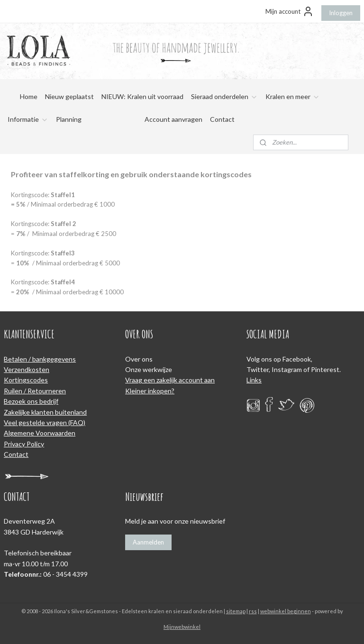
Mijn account (290, 11)
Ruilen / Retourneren (35, 391)
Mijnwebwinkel (182, 627)
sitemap (236, 611)
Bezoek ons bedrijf (31, 401)
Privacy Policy (24, 444)
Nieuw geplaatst (69, 96)
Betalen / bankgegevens (40, 359)
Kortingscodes (26, 380)
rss (253, 611)
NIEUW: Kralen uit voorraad (142, 96)
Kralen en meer (293, 96)
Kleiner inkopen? (150, 391)
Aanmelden (148, 542)
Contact (222, 119)
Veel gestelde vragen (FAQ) (45, 422)
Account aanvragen (173, 119)
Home (29, 96)
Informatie (28, 119)
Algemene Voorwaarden (40, 433)
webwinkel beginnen (286, 611)
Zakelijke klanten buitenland (45, 412)
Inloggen (341, 13)
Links (254, 380)
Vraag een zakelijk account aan (170, 380)
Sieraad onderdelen (224, 96)
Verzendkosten (27, 369)
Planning (69, 119)
